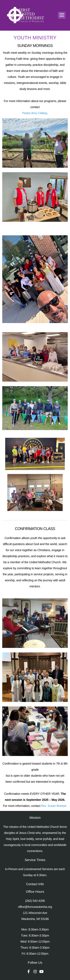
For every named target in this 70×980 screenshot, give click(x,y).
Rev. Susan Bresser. (54, 806)
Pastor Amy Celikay (35, 113)
